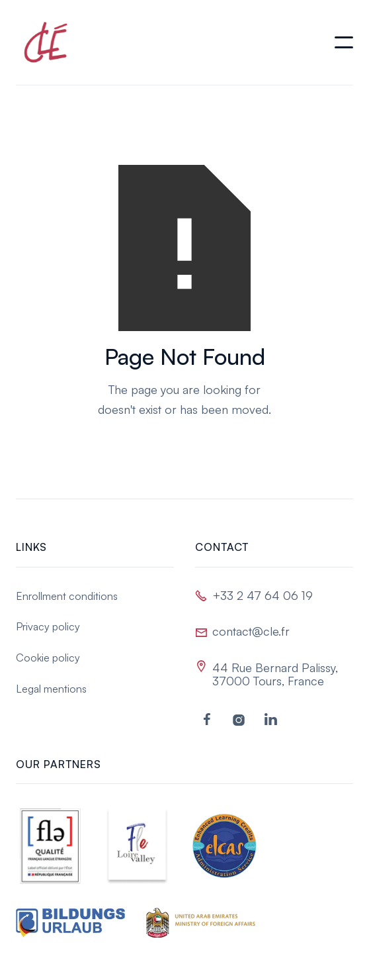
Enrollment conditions (67, 596)
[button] (344, 42)
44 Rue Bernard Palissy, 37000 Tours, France (275, 674)
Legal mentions (51, 689)
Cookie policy (48, 658)
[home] (42, 42)
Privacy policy (48, 626)
